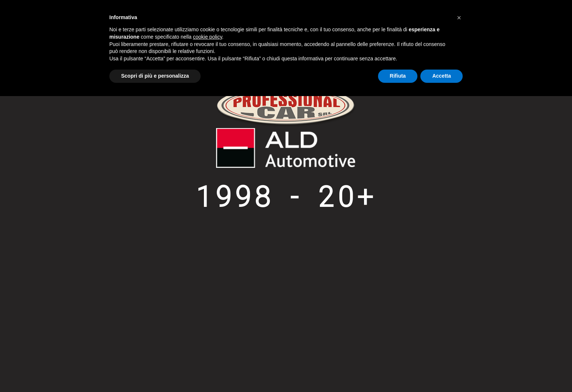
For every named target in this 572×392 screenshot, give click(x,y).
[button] (459, 18)
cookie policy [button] (207, 37)
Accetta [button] (442, 76)
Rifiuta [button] (398, 76)
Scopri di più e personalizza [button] (155, 76)
